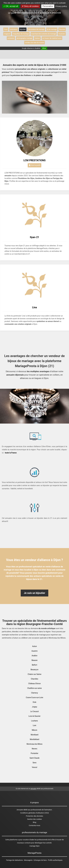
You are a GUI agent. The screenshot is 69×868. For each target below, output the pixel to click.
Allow (44, 48)
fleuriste (62, 29)
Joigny (34, 707)
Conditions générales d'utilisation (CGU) (34, 813)
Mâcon (34, 730)
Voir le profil (35, 165)
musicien (62, 34)
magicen (7, 34)
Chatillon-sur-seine (35, 688)
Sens (34, 763)
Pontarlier (34, 753)
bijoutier (23, 29)
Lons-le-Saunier (35, 716)
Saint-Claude (34, 758)
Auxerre (35, 651)
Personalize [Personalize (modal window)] (48, 6)
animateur (14, 29)
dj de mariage (52, 29)
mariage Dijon (35, 846)
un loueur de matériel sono (52, 38)
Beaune (34, 660)
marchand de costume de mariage (44, 34)
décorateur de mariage (36, 29)
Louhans (35, 721)
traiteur (37, 38)
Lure (34, 725)
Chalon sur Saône (34, 674)
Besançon (35, 670)
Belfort (34, 665)
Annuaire (20, 810)
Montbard (34, 735)
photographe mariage (24, 38)
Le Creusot (34, 711)
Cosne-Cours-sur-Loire (34, 697)
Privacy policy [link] (61, 6)
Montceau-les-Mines (34, 744)
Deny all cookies (30, 6)
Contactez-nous (34, 825)
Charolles (34, 679)
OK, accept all (11, 6)
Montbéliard (34, 739)
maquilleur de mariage (21, 34)
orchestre (11, 38)
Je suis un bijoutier (34, 593)
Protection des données (34, 816)
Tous (6, 29)
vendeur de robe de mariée (34, 43)
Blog (35, 822)
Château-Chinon (34, 684)
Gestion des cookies (34, 819)
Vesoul (34, 767)
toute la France (11, 453)
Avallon (35, 656)
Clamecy (35, 693)
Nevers (34, 749)
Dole (35, 702)
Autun (34, 646)
